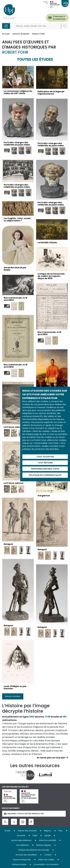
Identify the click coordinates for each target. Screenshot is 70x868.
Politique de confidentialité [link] (45, 475)
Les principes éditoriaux (21, 840)
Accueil (6, 34)
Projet (35, 835)
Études (7, 831)
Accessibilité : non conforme (46, 864)
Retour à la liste (13, 696)
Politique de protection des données (34, 850)
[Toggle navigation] (6, 26)
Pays (61, 831)
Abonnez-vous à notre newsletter (24, 814)
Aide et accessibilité (47, 840)
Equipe (47, 835)
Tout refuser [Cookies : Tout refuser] (45, 463)
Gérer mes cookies (46, 860)
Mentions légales (44, 845)
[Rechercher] (38, 26)
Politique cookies (19, 864)
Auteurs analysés (21, 34)
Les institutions (23, 845)
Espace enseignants (22, 860)
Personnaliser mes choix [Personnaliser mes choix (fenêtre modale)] (45, 469)
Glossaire (21, 835)
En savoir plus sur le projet (51, 758)
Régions (48, 831)
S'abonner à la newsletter (59, 18)
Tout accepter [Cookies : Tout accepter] (45, 457)
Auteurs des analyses (27, 831)
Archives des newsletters (26, 855)
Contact (48, 855)
